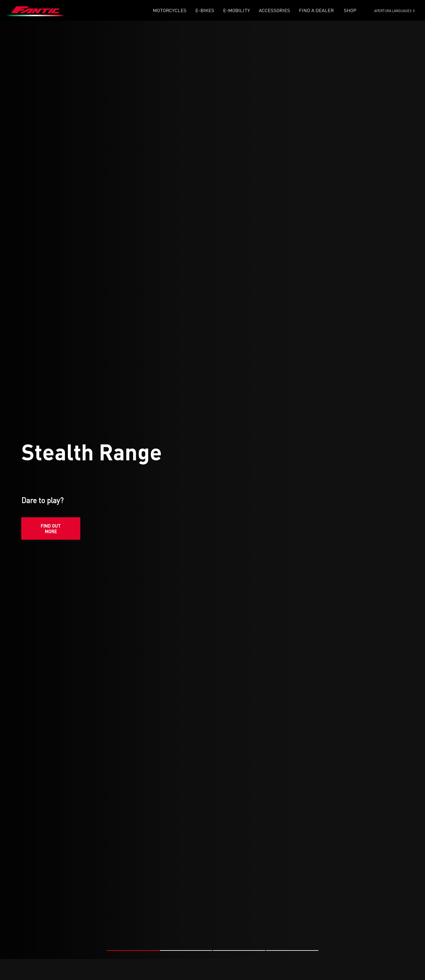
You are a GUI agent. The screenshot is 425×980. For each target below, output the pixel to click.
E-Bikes (205, 10)
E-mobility (237, 10)
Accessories (274, 10)
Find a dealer (316, 10)
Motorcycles (170, 10)
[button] (133, 948)
